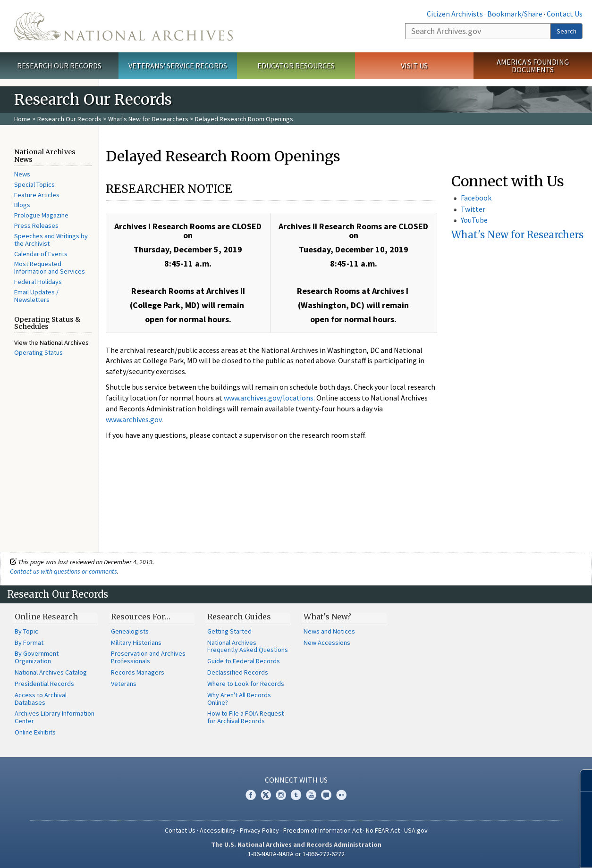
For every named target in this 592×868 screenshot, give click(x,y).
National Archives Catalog (51, 672)
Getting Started (229, 631)
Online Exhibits (35, 732)
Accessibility (218, 830)
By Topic (26, 631)
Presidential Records (44, 684)
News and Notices (329, 631)
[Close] (581, 780)
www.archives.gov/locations (269, 398)
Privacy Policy (259, 830)
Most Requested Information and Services (50, 267)
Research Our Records (59, 66)
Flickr (341, 795)
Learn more (508, 851)
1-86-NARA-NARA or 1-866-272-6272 (296, 854)
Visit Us (414, 66)
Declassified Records (238, 672)
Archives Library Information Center (55, 717)
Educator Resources (296, 66)
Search (567, 31)
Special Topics (34, 184)
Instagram (281, 795)
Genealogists (130, 631)
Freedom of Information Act (322, 830)
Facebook (476, 198)
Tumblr (296, 795)
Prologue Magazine (41, 215)
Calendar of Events (41, 254)
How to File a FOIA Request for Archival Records (245, 717)
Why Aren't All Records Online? (239, 699)
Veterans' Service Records (178, 66)
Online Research (46, 617)
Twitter (473, 209)
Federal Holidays (38, 282)
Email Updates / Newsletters (36, 296)
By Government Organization (37, 657)
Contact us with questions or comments (63, 571)
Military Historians (136, 643)
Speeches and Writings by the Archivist (51, 240)
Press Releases (36, 225)
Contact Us (565, 14)
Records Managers (138, 672)
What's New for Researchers (148, 119)
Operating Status (38, 352)
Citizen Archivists (455, 14)
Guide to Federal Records (244, 661)
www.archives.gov (134, 419)
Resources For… (141, 617)
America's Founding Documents (533, 66)
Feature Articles (37, 195)
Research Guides (239, 617)
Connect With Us (296, 780)
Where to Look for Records (246, 684)
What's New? (327, 617)
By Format (29, 643)
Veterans (124, 684)
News (22, 174)
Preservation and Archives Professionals (148, 657)
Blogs (22, 205)
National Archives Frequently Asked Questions (248, 646)
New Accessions (327, 643)
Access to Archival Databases (41, 699)
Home (22, 119)
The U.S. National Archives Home (123, 26)
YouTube (474, 220)
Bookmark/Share (515, 14)
